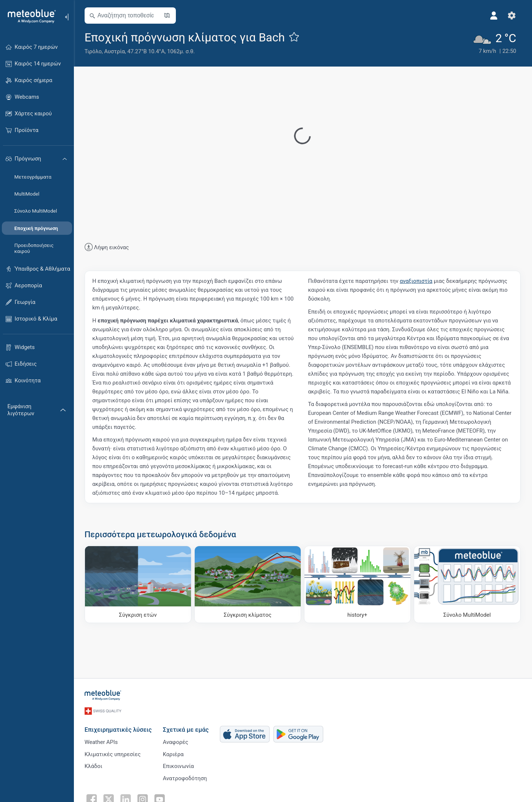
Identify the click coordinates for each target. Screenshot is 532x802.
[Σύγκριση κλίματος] (248, 584)
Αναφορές (176, 741)
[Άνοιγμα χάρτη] (167, 16)
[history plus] (358, 584)
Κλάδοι (94, 765)
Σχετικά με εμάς (186, 729)
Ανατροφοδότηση (185, 778)
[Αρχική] (29, 16)
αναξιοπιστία (416, 281)
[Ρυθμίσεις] (512, 16)
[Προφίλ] (494, 16)
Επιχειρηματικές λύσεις (119, 729)
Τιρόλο (94, 51)
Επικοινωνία (179, 765)
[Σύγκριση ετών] (138, 584)
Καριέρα (174, 753)
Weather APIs (102, 741)
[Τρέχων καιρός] (495, 43)
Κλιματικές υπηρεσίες (113, 753)
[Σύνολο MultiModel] (468, 584)
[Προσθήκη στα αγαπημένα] (294, 37)
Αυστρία (115, 51)
